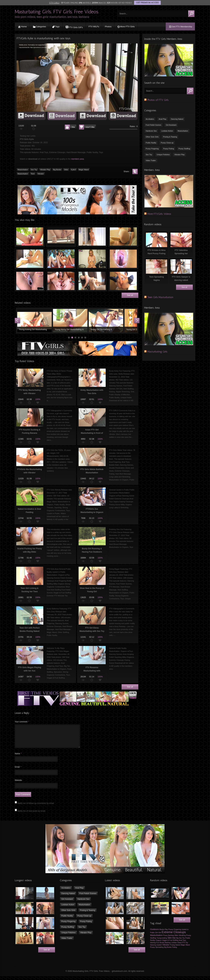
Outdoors (155, 933)
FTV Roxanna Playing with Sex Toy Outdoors (30, 236)
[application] (77, 78)
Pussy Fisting (169, 149)
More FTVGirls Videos (159, 214)
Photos (108, 27)
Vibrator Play (179, 155)
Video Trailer (151, 160)
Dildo (176, 939)
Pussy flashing (168, 939)
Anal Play (162, 119)
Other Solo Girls (152, 137)
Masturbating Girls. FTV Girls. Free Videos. (57, 12)
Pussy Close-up (167, 143)
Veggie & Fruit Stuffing (170, 944)
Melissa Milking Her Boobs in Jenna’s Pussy (123, 259)
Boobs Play (164, 933)
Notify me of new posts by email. (32, 815)
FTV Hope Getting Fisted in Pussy (92, 281)
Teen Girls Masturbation (160, 297)
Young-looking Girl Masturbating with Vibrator (34, 321)
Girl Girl (158, 936)
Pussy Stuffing (184, 149)
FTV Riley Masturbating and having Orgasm (30, 259)
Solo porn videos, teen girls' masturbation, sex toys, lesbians (52, 17)
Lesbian (174, 947)
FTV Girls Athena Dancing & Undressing (92, 236)
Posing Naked (175, 949)
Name (18, 758)
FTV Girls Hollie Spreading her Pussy (61, 281)
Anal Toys (183, 944)
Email (18, 771)
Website (18, 784)
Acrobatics (150, 119)
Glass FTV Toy (183, 947)
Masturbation (183, 131)
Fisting (174, 951)
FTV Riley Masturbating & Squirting (61, 236)
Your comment (22, 722)
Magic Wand (185, 949)
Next (137, 321)
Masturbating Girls (157, 352)
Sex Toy (149, 155)
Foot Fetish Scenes (153, 125)
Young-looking (162, 942)
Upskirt (159, 949)
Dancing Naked (177, 119)
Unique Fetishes (163, 155)
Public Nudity (151, 143)
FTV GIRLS (54, 3)
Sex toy (172, 942)
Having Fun (155, 946)
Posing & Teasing (170, 137)
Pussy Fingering (152, 149)
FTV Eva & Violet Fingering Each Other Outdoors (61, 259)
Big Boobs (168, 951)
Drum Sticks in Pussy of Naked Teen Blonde (92, 259)
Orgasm (159, 944)
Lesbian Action (167, 131)
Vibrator (166, 949)
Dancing (153, 949)
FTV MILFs (94, 27)
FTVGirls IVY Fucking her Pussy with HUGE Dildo (123, 281)
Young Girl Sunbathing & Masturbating (106, 321)
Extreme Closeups (174, 936)
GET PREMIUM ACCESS (147, 3)
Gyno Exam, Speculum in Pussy (30, 281)
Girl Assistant (171, 125)
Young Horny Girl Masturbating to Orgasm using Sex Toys (70, 321)
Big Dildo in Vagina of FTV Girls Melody (123, 236)
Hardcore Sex (151, 131)
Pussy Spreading (157, 951)
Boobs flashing (165, 947)
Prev (17, 321)
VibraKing (182, 939)
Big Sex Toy (181, 942)
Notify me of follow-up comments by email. (36, 807)
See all (130, 295)
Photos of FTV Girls (158, 100)
